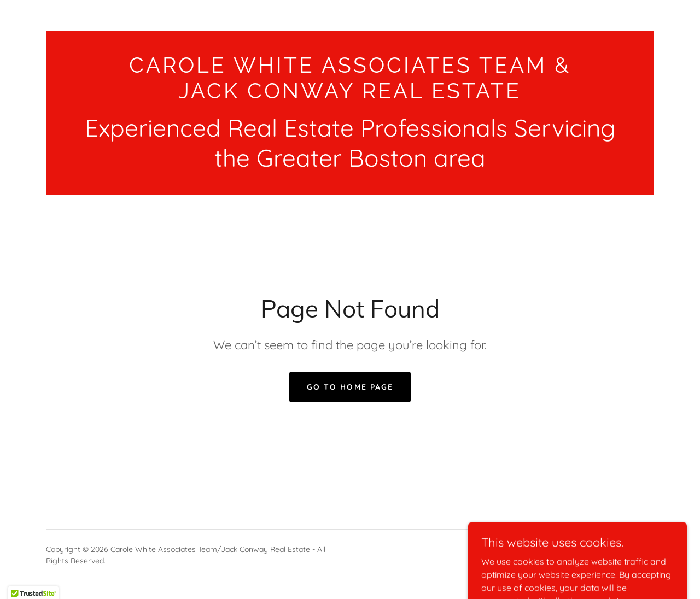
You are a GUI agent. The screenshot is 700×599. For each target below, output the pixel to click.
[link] (350, 95)
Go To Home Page (350, 387)
